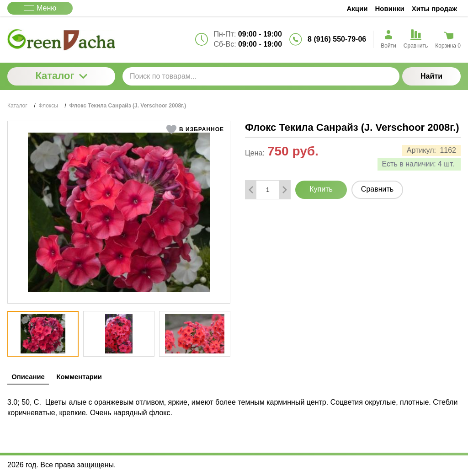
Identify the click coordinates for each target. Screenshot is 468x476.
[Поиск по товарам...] (261, 76)
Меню (40, 8)
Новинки (390, 8)
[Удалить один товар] (251, 190)
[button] (195, 129)
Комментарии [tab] (94, 377)
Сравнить (377, 189)
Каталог (61, 76)
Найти (431, 76)
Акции (357, 8)
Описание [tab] (32, 377)
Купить (321, 189)
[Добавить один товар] (285, 190)
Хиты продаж (434, 8)
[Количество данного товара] (268, 190)
